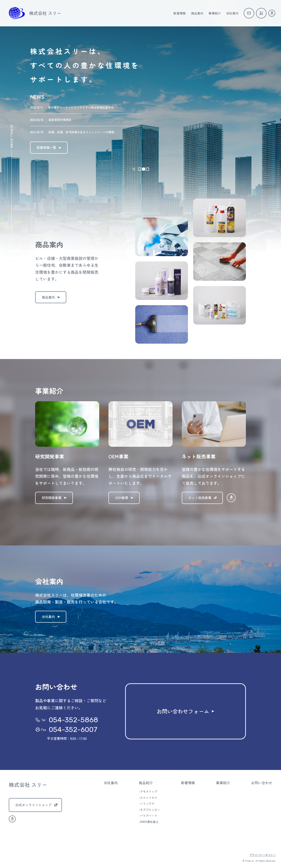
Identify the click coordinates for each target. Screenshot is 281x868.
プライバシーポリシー (263, 855)
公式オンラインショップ (33, 805)
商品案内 (197, 13)
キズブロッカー (150, 810)
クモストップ (149, 791)
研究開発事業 (52, 498)
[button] (140, 169)
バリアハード (149, 816)
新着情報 (180, 13)
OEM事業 (122, 498)
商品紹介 (146, 783)
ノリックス (147, 803)
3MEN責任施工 (149, 822)
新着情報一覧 (47, 147)
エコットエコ (149, 798)
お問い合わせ (262, 783)
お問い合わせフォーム (183, 711)
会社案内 (232, 13)
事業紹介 (215, 13)
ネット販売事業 (200, 498)
